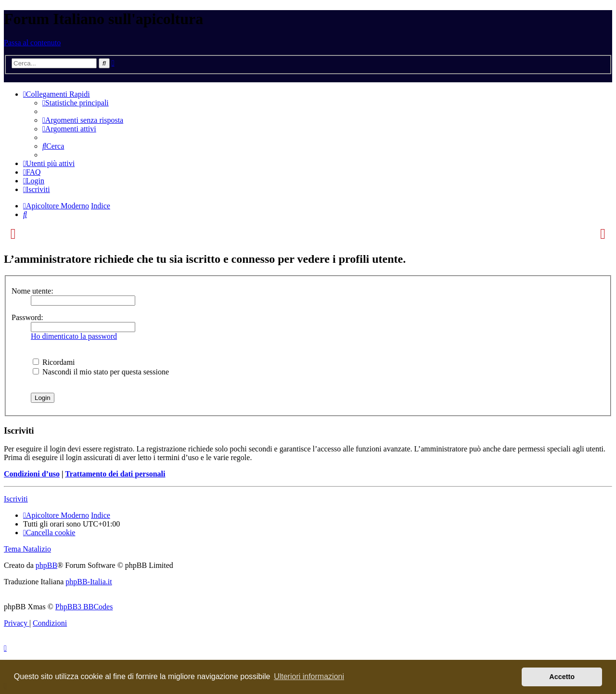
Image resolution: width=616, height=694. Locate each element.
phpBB (46, 565)
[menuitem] (76, 103)
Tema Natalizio (27, 549)
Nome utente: (32, 291)
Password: (27, 317)
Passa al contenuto (32, 43)
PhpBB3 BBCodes (84, 607)
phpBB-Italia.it (89, 582)
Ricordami (54, 362)
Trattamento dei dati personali (115, 474)
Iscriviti (16, 499)
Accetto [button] (562, 677)
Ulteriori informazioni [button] (309, 676)
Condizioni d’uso (32, 474)
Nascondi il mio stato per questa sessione (101, 372)
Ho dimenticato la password (74, 336)
